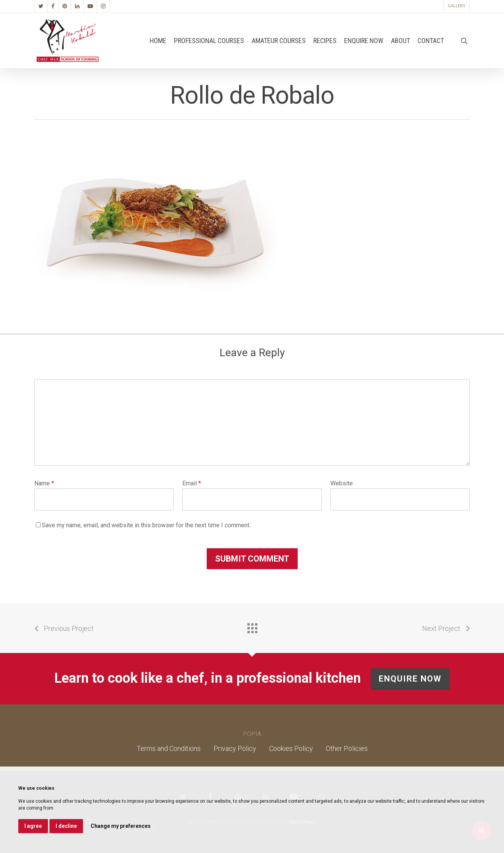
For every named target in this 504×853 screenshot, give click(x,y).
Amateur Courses (279, 41)
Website (342, 483)
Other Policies (347, 748)
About (400, 41)
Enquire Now (364, 41)
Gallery (457, 6)
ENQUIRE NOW (410, 679)
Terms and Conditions (169, 748)
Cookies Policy (291, 748)
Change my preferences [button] (121, 826)
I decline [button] (66, 826)
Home (158, 41)
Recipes (325, 41)
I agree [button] (33, 826)
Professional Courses (209, 41)
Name (44, 483)
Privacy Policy (235, 748)
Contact (431, 41)
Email (192, 483)
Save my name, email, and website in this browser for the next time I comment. (146, 525)
